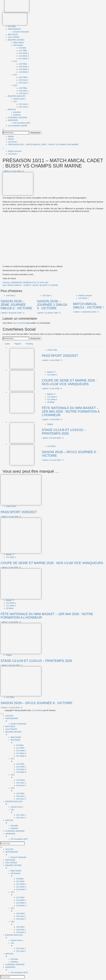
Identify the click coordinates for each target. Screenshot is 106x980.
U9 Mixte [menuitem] (20, 745)
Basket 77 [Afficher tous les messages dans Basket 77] (51, 372)
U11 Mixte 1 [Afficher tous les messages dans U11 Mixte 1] (52, 375)
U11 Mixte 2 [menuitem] (21, 753)
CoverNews (38, 710)
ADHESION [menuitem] (56, 835)
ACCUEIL (12, 26)
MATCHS (12, 109)
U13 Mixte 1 (24, 67)
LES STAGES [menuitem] (11, 729)
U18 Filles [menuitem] (20, 793)
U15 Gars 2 (24, 83)
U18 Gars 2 (24, 93)
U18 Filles (23, 88)
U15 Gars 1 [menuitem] (21, 783)
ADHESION (13, 120)
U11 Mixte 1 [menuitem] (21, 751)
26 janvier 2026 (15, 313)
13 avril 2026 (55, 460)
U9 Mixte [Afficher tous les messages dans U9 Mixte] (51, 402)
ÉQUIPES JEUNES (16, 40)
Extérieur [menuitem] (15, 828)
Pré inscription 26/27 (22, 123)
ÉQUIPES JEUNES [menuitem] (56, 733)
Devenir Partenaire (21, 32)
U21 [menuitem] (58, 811)
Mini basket (18, 45)
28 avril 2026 (55, 438)
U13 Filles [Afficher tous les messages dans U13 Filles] (51, 446)
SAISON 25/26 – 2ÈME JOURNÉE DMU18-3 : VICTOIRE (17, 305)
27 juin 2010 (16, 171)
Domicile (17, 112)
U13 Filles (23, 64)
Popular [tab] (18, 344)
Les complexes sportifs (18, 126)
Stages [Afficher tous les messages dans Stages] (50, 424)
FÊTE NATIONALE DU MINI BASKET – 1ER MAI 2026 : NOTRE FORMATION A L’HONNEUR (71, 411)
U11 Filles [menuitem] (20, 748)
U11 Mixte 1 (24, 53)
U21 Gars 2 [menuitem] (21, 818)
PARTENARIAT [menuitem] (56, 720)
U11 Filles (23, 51)
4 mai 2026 (55, 360)
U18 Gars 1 (24, 91)
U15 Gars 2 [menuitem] (21, 785)
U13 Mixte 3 (24, 72)
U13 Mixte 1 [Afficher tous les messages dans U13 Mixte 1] (83, 298)
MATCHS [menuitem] (56, 822)
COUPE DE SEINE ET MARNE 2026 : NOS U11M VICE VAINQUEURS (69, 382)
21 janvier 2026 (52, 313)
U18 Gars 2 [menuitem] (21, 799)
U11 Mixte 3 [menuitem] (21, 756)
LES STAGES (14, 37)
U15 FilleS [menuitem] (20, 780)
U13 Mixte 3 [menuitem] (21, 772)
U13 (15, 61)
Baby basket (19, 42)
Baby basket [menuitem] (16, 737)
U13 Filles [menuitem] (20, 764)
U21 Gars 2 (24, 107)
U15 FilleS (23, 77)
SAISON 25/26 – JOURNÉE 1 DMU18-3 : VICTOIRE (52, 305)
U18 (15, 85)
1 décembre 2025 (89, 312)
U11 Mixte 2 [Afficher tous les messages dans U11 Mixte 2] (52, 399)
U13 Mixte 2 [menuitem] (21, 769)
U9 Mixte (23, 48)
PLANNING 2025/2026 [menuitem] (15, 831)
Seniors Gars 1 (20, 99)
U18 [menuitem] (58, 790)
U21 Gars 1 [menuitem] (21, 815)
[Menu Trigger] (2, 714)
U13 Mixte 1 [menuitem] (21, 767)
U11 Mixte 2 (24, 56)
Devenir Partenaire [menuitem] (19, 724)
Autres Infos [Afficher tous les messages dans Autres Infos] (52, 350)
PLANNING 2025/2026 (18, 118)
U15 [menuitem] (58, 776)
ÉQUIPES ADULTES (17, 96)
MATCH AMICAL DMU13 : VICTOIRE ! (88, 306)
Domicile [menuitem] (14, 826)
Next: (30, 285)
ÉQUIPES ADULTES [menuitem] (56, 803)
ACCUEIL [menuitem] (9, 716)
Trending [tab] (29, 344)
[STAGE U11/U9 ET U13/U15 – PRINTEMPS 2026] (22, 433)
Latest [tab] (7, 344)
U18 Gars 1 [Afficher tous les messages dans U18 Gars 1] (13, 154)
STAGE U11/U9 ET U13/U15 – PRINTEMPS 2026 (64, 432)
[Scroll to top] (1, 713)
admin (7, 171)
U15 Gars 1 (24, 80)
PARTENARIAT (15, 29)
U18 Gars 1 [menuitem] (21, 796)
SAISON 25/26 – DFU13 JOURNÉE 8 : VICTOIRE (70, 454)
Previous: (26, 282)
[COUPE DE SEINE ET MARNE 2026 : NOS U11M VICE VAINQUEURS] (22, 381)
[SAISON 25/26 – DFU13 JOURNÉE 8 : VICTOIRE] (22, 455)
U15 (15, 75)
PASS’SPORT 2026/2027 (60, 356)
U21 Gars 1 (24, 104)
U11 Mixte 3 (24, 59)
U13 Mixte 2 (24, 69)
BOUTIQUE (13, 34)
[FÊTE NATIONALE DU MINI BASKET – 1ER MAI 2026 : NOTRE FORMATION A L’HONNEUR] (22, 403)
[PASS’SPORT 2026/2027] (22, 358)
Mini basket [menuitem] (58, 741)
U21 (15, 101)
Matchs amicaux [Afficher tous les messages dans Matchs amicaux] (15, 151)
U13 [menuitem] (58, 760)
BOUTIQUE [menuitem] (10, 726)
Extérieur (17, 115)
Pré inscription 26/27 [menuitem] (19, 839)
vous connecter (19, 323)
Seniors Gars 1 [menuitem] (17, 807)
